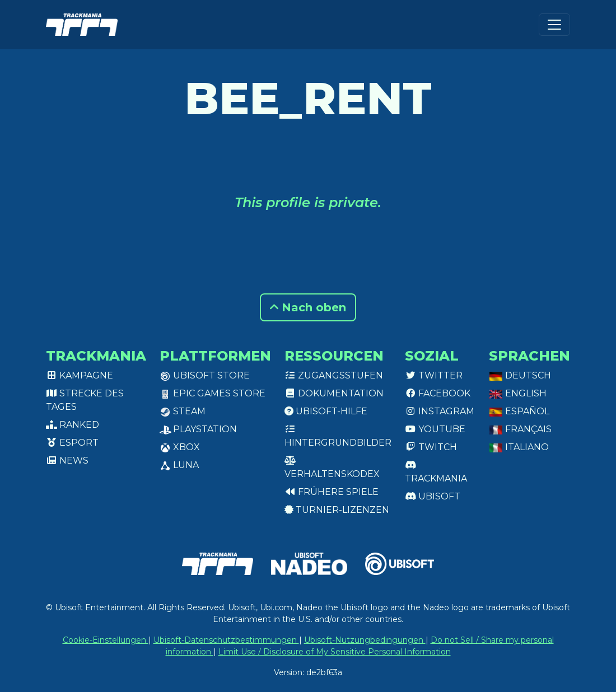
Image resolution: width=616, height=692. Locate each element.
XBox (180, 447)
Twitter (434, 375)
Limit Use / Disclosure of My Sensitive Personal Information (335, 652)
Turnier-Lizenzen (337, 510)
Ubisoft (433, 496)
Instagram (440, 411)
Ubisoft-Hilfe (326, 411)
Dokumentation (334, 393)
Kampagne (80, 375)
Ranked (73, 425)
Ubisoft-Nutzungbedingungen (365, 640)
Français (520, 429)
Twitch (431, 447)
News (67, 460)
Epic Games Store (213, 393)
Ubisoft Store (205, 375)
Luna (179, 465)
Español (519, 411)
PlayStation (198, 429)
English (518, 393)
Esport (72, 443)
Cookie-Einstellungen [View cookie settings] (106, 640)
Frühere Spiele (332, 492)
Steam (183, 411)
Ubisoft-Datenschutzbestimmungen (226, 640)
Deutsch (520, 375)
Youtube (435, 429)
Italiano (519, 447)
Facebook (438, 393)
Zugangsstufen (334, 375)
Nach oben (308, 307)
